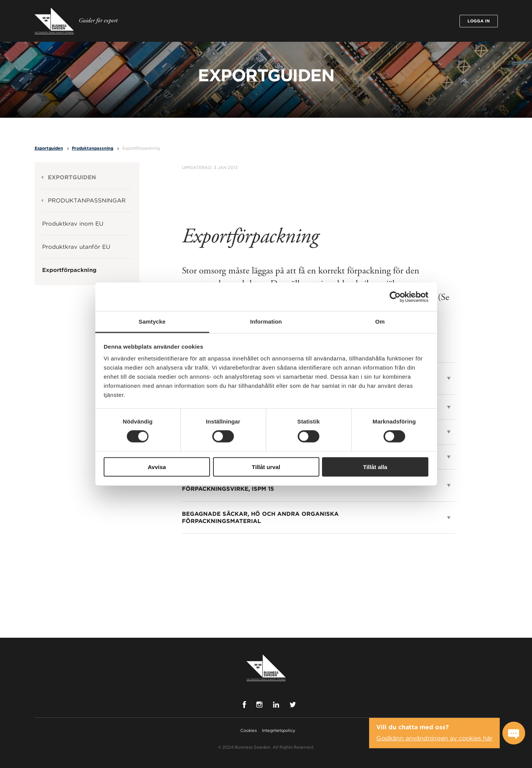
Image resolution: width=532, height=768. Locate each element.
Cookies (249, 730)
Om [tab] (380, 322)
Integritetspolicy (279, 730)
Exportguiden (49, 148)
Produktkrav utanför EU (76, 247)
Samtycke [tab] (152, 322)
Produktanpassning (92, 148)
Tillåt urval (266, 467)
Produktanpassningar (87, 201)
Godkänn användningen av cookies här (434, 738)
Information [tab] (266, 322)
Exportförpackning (141, 148)
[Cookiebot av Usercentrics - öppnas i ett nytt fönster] (395, 297)
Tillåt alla (375, 467)
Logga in (479, 21)
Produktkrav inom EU (73, 224)
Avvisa (157, 467)
